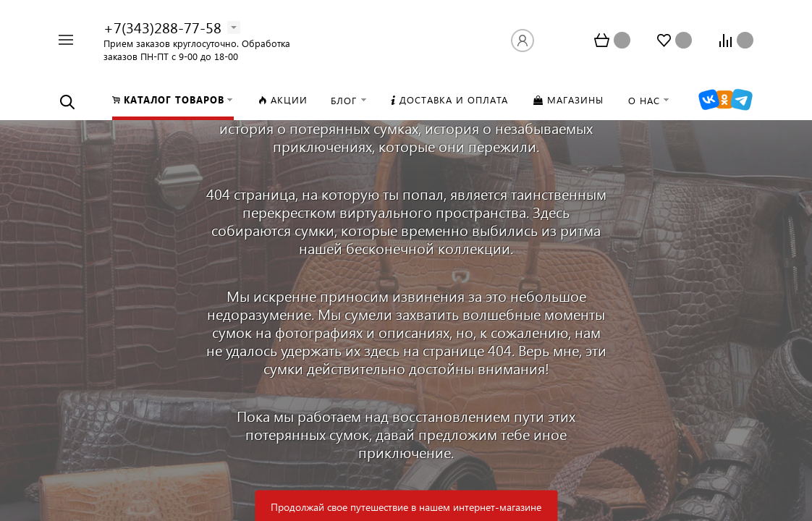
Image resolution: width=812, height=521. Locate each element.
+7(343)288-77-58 (162, 27)
